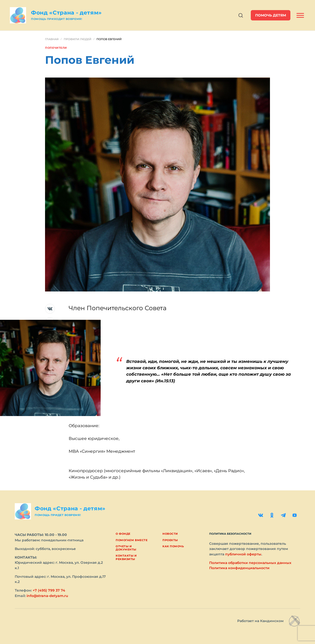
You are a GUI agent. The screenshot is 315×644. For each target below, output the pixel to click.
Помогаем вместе (132, 540)
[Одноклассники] (272, 515)
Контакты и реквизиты (126, 557)
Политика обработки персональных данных (250, 563)
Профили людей (78, 39)
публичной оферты (243, 554)
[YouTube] (295, 515)
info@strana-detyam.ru (47, 596)
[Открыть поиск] (241, 15)
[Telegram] (283, 515)
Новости (170, 534)
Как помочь (173, 546)
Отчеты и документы (126, 548)
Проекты (170, 540)
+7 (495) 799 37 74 (49, 590)
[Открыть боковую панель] (300, 15)
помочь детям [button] (271, 15)
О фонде (123, 534)
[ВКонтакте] (261, 515)
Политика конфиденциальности (239, 568)
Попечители (56, 48)
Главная (52, 39)
